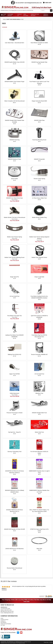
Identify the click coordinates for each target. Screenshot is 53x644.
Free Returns (26, 15)
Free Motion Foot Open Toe (14, 316)
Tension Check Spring (39, 179)
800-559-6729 (4, 611)
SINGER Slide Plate (39, 120)
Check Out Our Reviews (35, 15)
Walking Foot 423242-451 (14, 355)
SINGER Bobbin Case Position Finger (14, 82)
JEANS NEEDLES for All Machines (14, 549)
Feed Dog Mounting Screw (39, 140)
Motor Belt (39, 549)
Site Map (51, 642)
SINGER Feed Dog (15, 140)
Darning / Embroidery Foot (14, 452)
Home (4, 19)
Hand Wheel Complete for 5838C (39, 43)
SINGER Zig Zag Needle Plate (39, 62)
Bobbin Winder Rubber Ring (39, 217)
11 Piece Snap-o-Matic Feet (39, 198)
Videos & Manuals (46, 15)
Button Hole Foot (39, 432)
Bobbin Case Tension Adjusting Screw (14, 257)
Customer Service (10, 15)
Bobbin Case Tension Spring (14, 237)
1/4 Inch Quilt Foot (15, 296)
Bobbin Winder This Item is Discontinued (14, 217)
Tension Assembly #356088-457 (39, 355)
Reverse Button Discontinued (14, 568)
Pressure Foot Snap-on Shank (15, 413)
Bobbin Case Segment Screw (39, 257)
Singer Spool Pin (15, 277)
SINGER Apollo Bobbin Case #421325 (14, 62)
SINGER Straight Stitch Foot (39, 413)
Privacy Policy (46, 642)
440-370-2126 (10, 611)
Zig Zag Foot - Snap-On (14, 432)
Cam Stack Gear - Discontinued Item (15, 43)
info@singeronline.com (9, 613)
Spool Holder (14, 179)
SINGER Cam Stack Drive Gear (14, 198)
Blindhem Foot (39, 393)
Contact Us (20, 15)
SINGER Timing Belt (39, 159)
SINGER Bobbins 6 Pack (14, 159)
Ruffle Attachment (14, 393)
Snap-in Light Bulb (39, 277)
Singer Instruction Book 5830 (39, 101)
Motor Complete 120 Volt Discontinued (14, 101)
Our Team (3, 625)
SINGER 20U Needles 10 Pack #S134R (15, 529)
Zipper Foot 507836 (14, 374)
